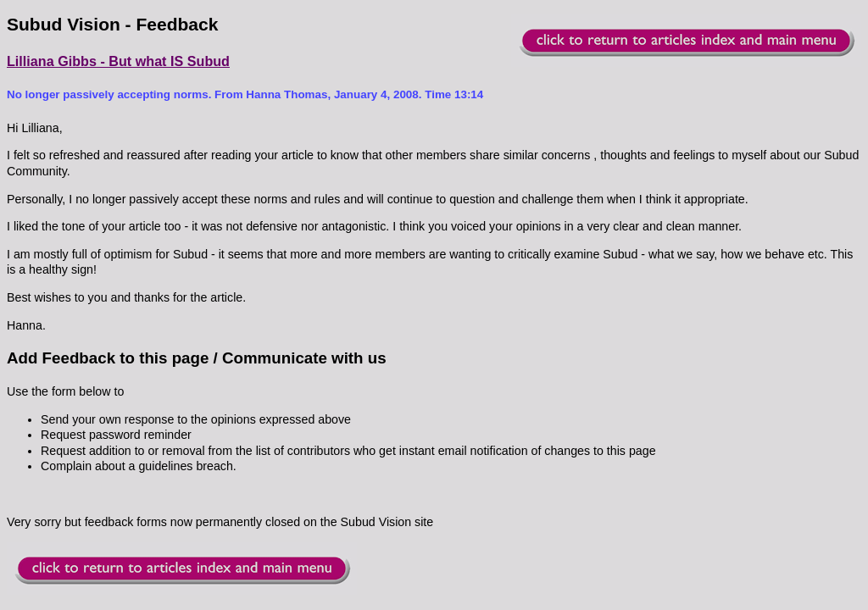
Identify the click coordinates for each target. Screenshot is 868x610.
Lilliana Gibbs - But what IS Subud (118, 61)
